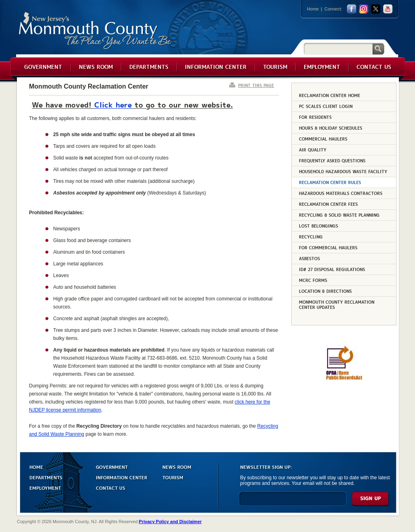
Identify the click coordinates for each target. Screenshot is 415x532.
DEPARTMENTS (46, 477)
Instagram (364, 9)
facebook (352, 9)
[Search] (338, 49)
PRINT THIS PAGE (256, 85)
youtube (388, 9)
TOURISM (173, 477)
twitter (376, 9)
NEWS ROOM (177, 467)
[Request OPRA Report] (344, 379)
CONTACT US (111, 487)
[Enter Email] (293, 502)
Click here (113, 104)
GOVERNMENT (112, 467)
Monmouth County (95, 31)
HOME (36, 467)
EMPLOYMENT (45, 487)
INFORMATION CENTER (121, 477)
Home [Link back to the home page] (313, 9)
